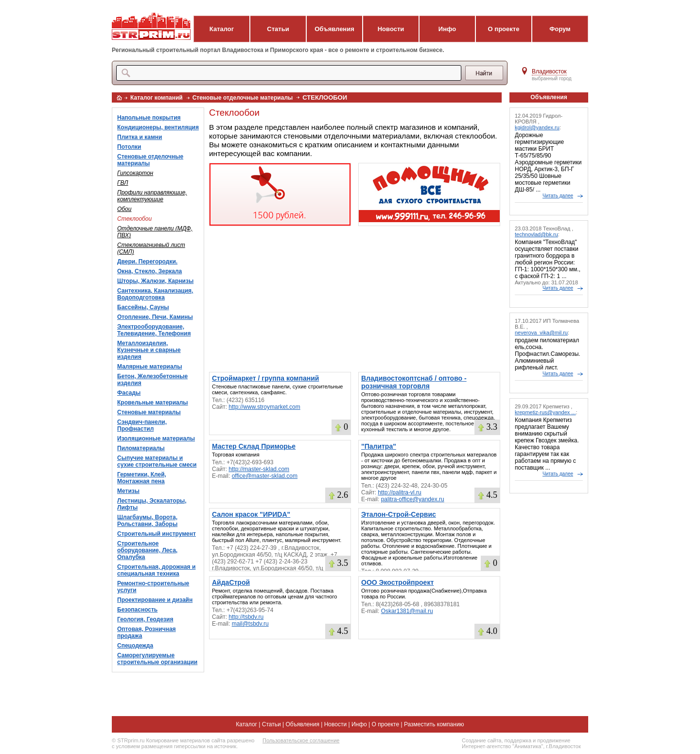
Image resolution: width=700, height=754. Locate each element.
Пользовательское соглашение (301, 740)
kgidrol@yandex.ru (537, 127)
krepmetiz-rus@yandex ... (545, 412)
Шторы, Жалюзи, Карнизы (155, 281)
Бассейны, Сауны (143, 307)
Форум (560, 29)
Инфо (447, 29)
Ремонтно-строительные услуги (153, 587)
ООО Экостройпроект (397, 582)
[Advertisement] (355, 299)
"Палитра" (379, 446)
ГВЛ (123, 183)
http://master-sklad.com (259, 469)
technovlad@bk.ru (536, 234)
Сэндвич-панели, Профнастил (142, 425)
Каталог (222, 29)
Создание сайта (481, 740)
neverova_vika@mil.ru (541, 333)
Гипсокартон (135, 173)
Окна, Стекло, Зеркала (149, 271)
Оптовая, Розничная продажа (147, 632)
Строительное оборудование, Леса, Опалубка (147, 550)
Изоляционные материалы (156, 438)
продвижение (554, 740)
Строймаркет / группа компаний (265, 378)
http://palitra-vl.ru (399, 492)
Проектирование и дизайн (155, 600)
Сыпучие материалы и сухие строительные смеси (157, 461)
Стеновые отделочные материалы (243, 98)
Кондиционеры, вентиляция (158, 127)
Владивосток (549, 71)
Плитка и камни (140, 137)
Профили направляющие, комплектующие (152, 196)
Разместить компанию (434, 724)
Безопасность (137, 610)
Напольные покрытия (149, 118)
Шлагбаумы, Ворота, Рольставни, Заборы (147, 521)
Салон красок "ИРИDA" (251, 514)
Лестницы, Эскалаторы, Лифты (152, 504)
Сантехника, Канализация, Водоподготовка (155, 294)
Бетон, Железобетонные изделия (152, 380)
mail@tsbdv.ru (250, 624)
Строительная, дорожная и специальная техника (156, 570)
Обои (124, 209)
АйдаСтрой (231, 582)
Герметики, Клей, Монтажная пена (142, 478)
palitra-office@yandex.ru (413, 499)
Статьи (278, 29)
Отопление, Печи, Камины (155, 317)
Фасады (129, 393)
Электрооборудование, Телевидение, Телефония (154, 330)
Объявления (334, 29)
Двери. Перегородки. (147, 262)
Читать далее (558, 196)
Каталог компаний (157, 98)
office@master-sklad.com (265, 476)
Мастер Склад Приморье (254, 446)
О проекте (504, 29)
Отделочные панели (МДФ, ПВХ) (155, 232)
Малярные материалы (149, 367)
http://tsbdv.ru (246, 617)
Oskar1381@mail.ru (407, 611)
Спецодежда (135, 646)
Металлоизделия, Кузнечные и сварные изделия (149, 350)
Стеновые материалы (149, 412)
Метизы (128, 491)
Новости (391, 29)
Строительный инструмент (157, 534)
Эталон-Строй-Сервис (399, 514)
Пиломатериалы (141, 448)
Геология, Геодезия (145, 619)
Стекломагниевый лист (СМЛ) (151, 248)
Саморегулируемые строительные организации (157, 659)
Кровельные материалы (153, 403)
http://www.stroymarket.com (264, 407)
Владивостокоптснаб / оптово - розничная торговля (414, 382)
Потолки (129, 147)
